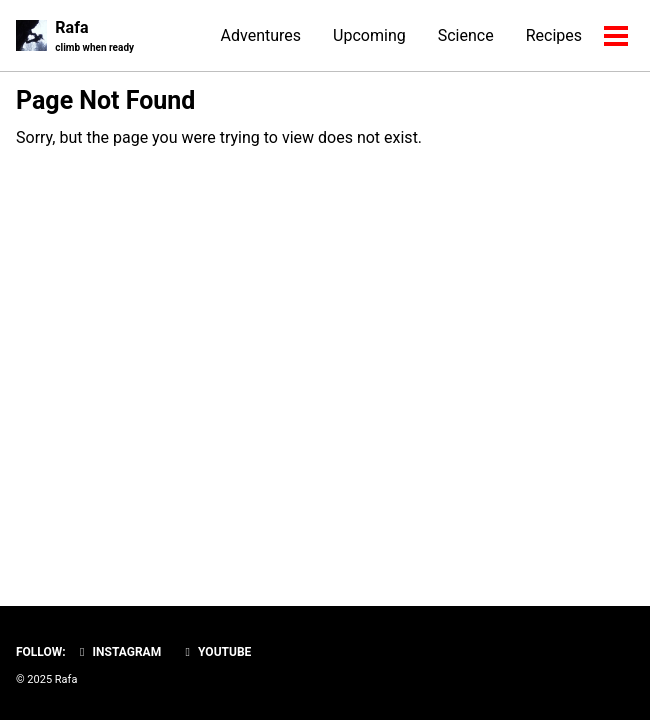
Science (466, 35)
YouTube (215, 652)
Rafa (94, 36)
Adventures (261, 35)
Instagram (118, 652)
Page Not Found (105, 100)
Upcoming (369, 35)
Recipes (554, 35)
